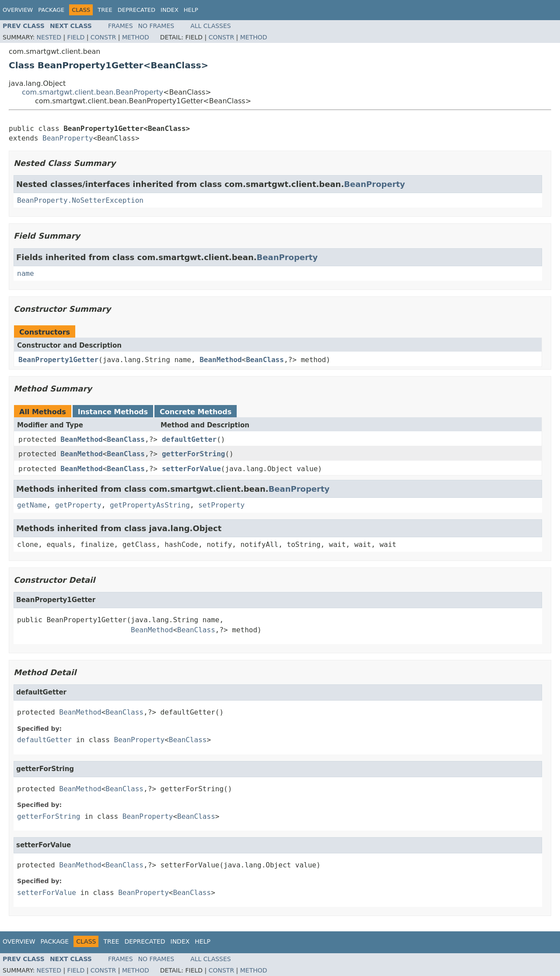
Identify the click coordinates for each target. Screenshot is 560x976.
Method (136, 37)
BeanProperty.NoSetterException (80, 200)
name (26, 273)
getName (32, 505)
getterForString (194, 454)
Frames (121, 26)
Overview (18, 10)
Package (51, 10)
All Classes (211, 26)
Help (191, 10)
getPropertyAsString (150, 505)
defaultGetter (189, 439)
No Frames (156, 26)
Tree (105, 10)
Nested (49, 37)
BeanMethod (220, 360)
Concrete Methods (196, 412)
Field (76, 37)
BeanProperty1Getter (58, 360)
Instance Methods (113, 412)
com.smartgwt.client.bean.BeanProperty (93, 92)
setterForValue (191, 469)
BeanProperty (68, 138)
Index (170, 10)
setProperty (221, 505)
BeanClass (265, 360)
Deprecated (136, 10)
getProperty (78, 505)
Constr (103, 37)
